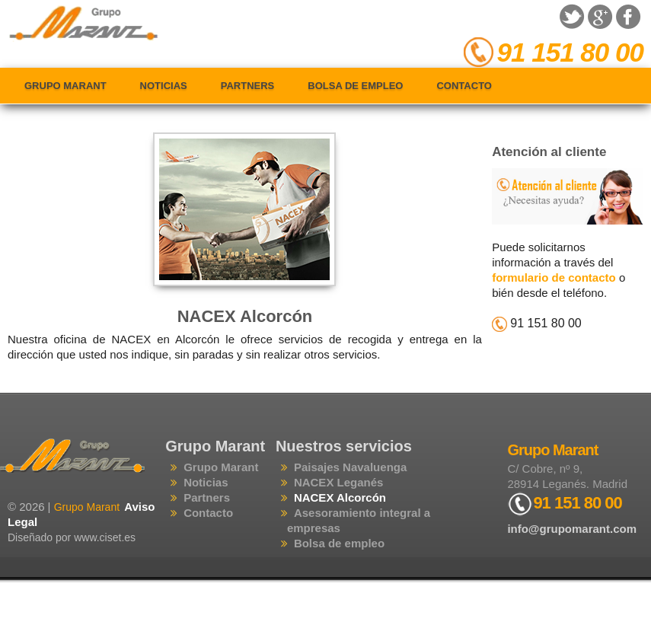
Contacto (464, 86)
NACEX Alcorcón (245, 316)
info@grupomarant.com (572, 529)
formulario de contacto (554, 277)
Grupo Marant (65, 86)
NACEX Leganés (339, 482)
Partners (248, 86)
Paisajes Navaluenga (350, 467)
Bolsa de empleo (355, 86)
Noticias (164, 86)
